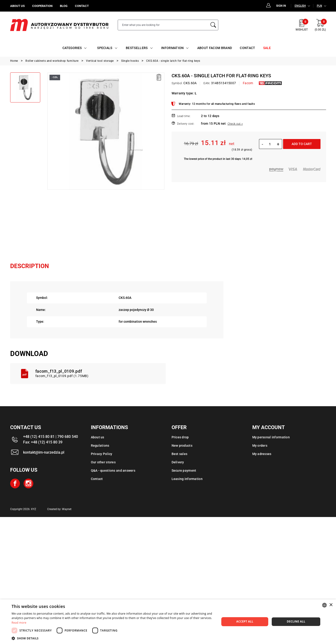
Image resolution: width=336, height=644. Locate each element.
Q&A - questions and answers (113, 471)
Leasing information (187, 479)
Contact (97, 479)
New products (182, 446)
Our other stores (103, 462)
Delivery (178, 462)
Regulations (100, 446)
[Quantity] (270, 144)
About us (98, 437)
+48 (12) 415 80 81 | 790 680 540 (51, 437)
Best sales (180, 454)
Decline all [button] (296, 621)
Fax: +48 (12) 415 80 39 (43, 442)
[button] (113, 638)
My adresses (262, 454)
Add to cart (302, 144)
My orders (260, 446)
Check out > (235, 124)
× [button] (331, 605)
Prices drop (180, 437)
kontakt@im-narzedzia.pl (44, 452)
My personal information (271, 437)
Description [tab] (29, 266)
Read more (19, 623)
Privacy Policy (102, 454)
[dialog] (168, 622)
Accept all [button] (245, 621)
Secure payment (184, 471)
